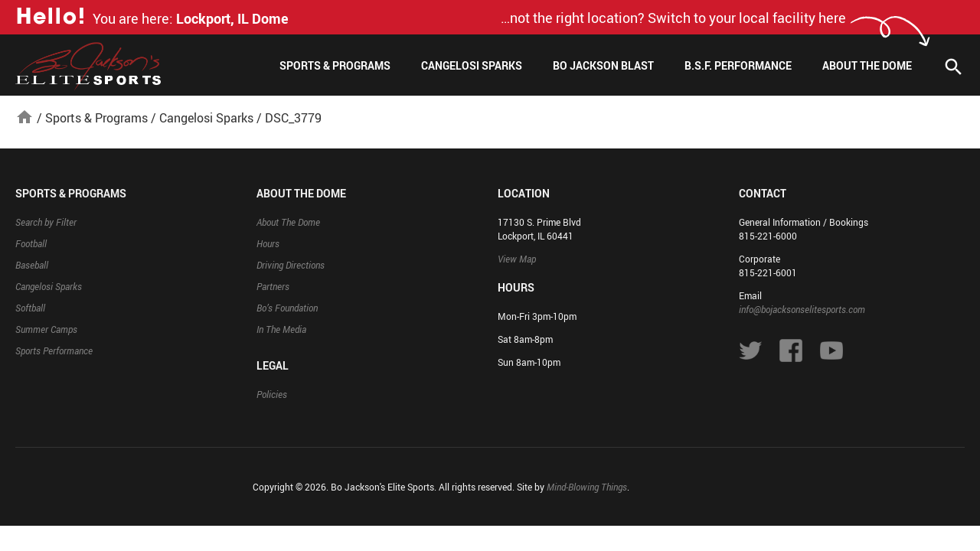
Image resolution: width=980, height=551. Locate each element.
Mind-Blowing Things (587, 487)
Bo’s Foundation (287, 308)
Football (31, 243)
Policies (272, 394)
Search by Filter (46, 222)
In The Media (281, 329)
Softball (30, 308)
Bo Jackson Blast (603, 65)
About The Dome (867, 65)
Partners (273, 286)
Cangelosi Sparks (472, 65)
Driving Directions (291, 265)
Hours (268, 243)
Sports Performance (54, 350)
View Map (517, 259)
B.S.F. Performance (738, 65)
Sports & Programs (335, 65)
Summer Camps (46, 329)
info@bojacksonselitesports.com (802, 309)
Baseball (32, 265)
